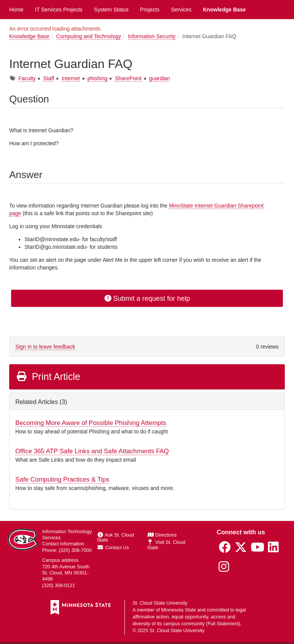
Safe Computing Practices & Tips (62, 479)
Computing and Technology (89, 36)
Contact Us (113, 548)
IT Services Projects (59, 10)
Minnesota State (179, 610)
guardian (159, 78)
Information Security (152, 36)
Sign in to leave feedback (45, 347)
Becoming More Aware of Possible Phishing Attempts (91, 423)
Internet (71, 78)
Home (16, 10)
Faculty (27, 78)
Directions (162, 535)
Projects (150, 10)
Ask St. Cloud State (115, 538)
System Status (111, 10)
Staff (49, 78)
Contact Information (63, 544)
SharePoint (128, 78)
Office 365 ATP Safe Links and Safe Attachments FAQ (92, 451)
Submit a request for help (147, 298)
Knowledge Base (224, 10)
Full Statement (223, 624)
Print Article (48, 376)
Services (181, 10)
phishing (97, 78)
